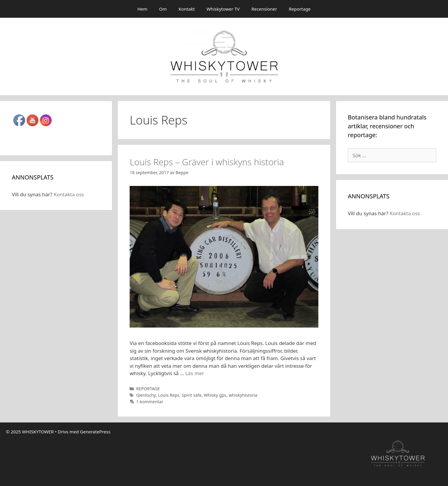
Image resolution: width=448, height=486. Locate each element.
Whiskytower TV (223, 9)
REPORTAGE (148, 389)
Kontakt (187, 9)
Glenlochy (146, 395)
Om (163, 9)
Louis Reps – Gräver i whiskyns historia (207, 162)
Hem (142, 9)
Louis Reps (169, 395)
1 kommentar (150, 402)
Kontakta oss (69, 194)
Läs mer (195, 373)
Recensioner (264, 9)
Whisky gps (215, 395)
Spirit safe (192, 395)
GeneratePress (95, 432)
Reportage (300, 9)
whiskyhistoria (243, 395)
